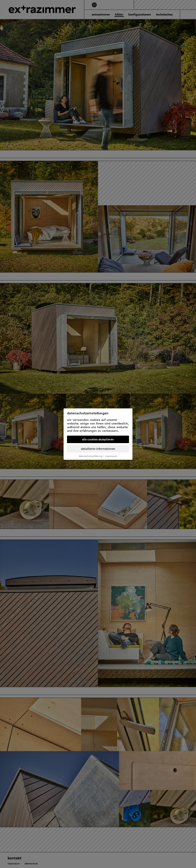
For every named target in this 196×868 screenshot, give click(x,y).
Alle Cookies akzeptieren (98, 439)
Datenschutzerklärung (91, 456)
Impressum (111, 456)
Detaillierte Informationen (98, 449)
